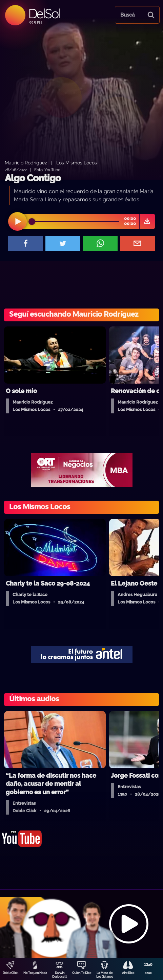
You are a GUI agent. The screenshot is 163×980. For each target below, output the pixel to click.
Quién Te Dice (82, 973)
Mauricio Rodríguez (26, 163)
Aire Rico (128, 973)
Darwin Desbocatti (60, 975)
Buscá (127, 15)
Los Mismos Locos (77, 163)
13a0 (148, 973)
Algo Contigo (33, 178)
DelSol (44, 13)
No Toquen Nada (35, 973)
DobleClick (11, 973)
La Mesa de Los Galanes (105, 975)
